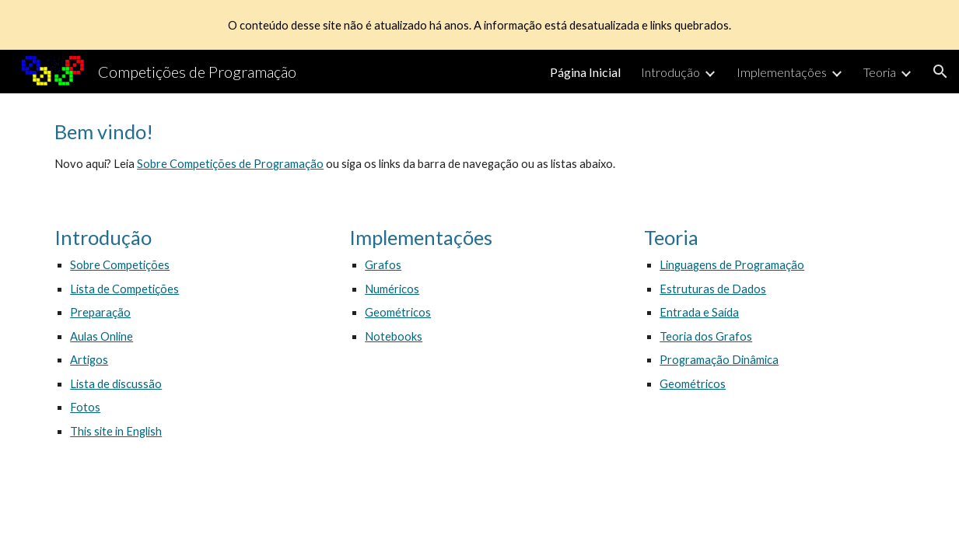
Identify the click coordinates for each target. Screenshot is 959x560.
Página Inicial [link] (585, 72)
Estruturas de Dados (713, 289)
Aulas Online (101, 336)
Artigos (89, 360)
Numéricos (392, 289)
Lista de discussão (116, 384)
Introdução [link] (670, 72)
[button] (940, 72)
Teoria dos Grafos (706, 336)
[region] (479, 25)
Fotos (85, 407)
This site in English (116, 431)
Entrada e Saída (699, 312)
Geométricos (398, 312)
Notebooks (394, 336)
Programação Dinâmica (719, 360)
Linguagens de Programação (732, 265)
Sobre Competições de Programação (230, 164)
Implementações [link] (782, 72)
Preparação (100, 312)
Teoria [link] (880, 72)
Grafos (383, 265)
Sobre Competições (120, 265)
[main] (479, 146)
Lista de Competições (124, 289)
